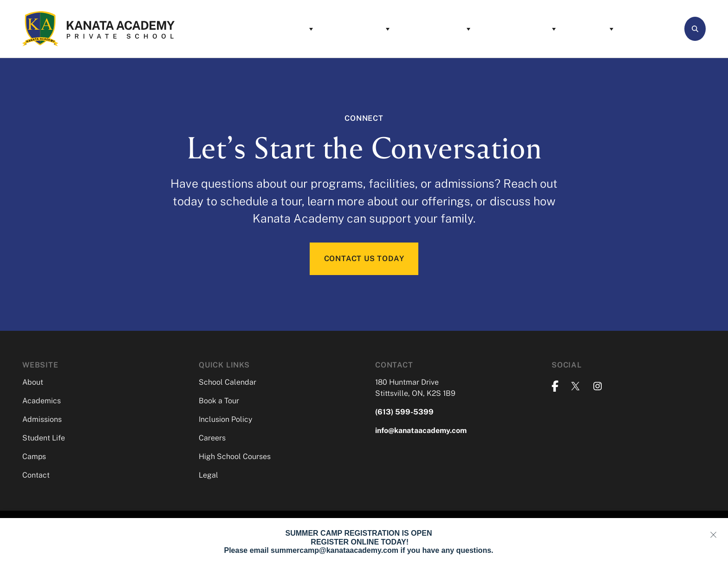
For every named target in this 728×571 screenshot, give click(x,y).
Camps (551, 29)
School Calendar (227, 383)
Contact (613, 29)
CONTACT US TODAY (364, 259)
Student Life (480, 29)
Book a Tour (219, 402)
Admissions (396, 29)
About (251, 29)
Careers (212, 439)
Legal (208, 476)
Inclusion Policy (225, 420)
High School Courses (235, 457)
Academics (318, 29)
